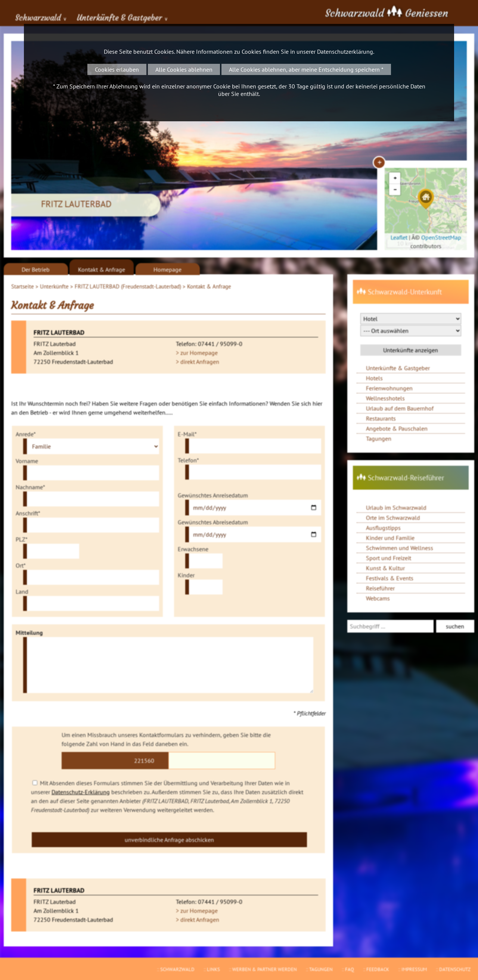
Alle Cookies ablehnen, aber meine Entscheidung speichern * (306, 69)
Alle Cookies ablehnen (184, 69)
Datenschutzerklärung (345, 52)
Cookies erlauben (117, 69)
